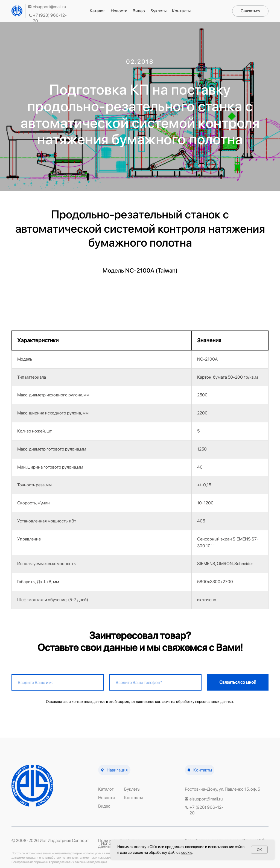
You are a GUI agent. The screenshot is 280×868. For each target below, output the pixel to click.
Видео (139, 11)
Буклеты (158, 11)
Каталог (97, 11)
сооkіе (187, 852)
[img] (17, 11)
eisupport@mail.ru (49, 7)
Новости (119, 11)
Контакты (181, 11)
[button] (250, 11)
